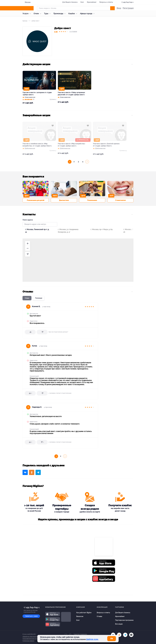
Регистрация (128, 8)
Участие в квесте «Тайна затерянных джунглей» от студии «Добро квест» (71, 94)
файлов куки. (92, 639)
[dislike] (42, 332)
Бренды (25, 21)
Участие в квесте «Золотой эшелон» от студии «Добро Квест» (106, 145)
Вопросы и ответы (106, 2)
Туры (48, 14)
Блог (82, 2)
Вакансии (80, 616)
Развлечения (92, 200)
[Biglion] (29, 8)
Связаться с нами (31, 616)
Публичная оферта (28, 641)
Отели (38, 14)
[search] (112, 8)
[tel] (125, 635)
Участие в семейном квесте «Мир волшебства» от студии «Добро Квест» (37, 145)
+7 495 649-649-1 (127, 2)
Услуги (27, 14)
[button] (23, 189)
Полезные (39, 298)
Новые (27, 298)
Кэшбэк (73, 14)
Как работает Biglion (84, 613)
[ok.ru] (119, 635)
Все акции (119, 624)
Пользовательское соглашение (32, 639)
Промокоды (60, 14)
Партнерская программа (124, 620)
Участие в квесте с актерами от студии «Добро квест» (37, 94)
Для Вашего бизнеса (70, 2)
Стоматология (120, 200)
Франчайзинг (92, 2)
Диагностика (64, 200)
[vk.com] (113, 635)
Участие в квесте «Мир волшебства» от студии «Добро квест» (71, 145)
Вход (119, 8)
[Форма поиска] (76, 8)
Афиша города (88, 14)
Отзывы (99, 616)
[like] (30, 332)
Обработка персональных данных (33, 637)
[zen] (131, 635)
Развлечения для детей (36, 200)
